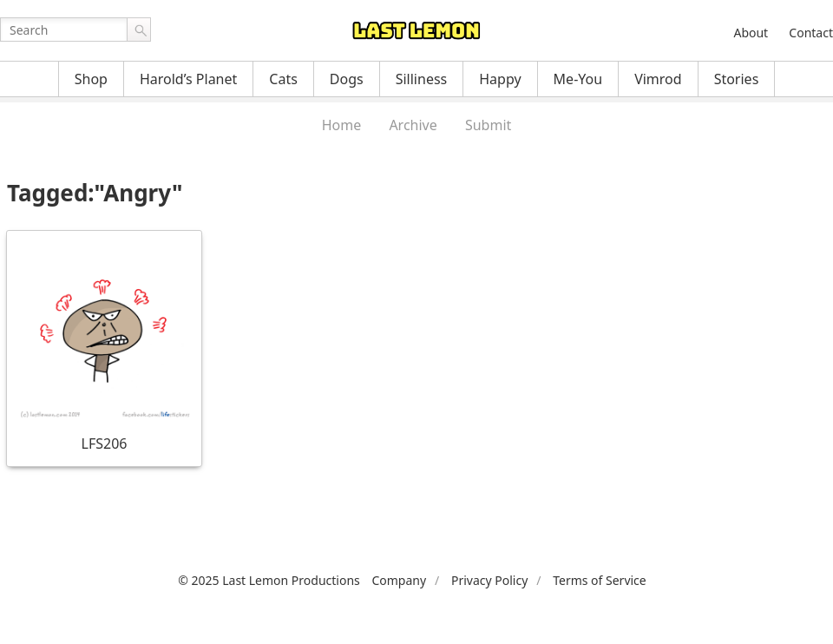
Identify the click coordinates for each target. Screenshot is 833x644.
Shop (91, 79)
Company (399, 580)
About (751, 33)
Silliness (422, 79)
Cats (283, 79)
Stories (737, 79)
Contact (811, 33)
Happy (500, 79)
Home (342, 125)
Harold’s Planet (188, 79)
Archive (413, 125)
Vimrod (658, 79)
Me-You (578, 79)
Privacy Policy (489, 580)
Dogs (347, 79)
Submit (488, 125)
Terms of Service (600, 580)
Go (139, 30)
